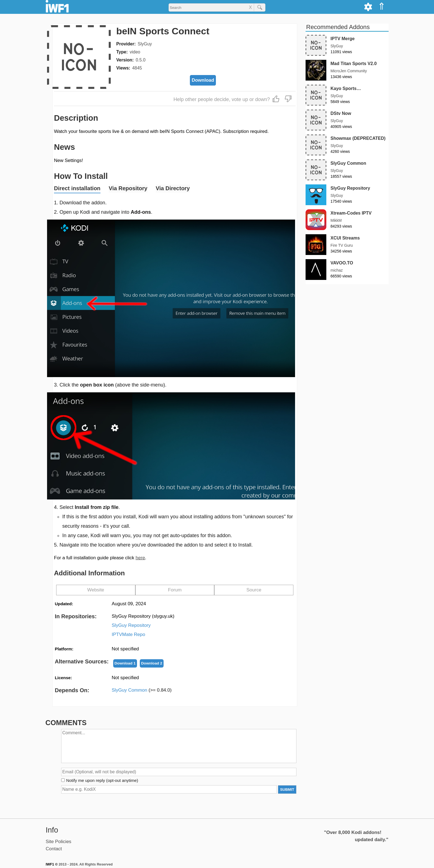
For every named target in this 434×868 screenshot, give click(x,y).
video (135, 52)
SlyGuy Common (142, 690)
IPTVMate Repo (129, 634)
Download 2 (152, 663)
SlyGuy (145, 44)
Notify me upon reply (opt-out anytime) (102, 780)
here (140, 558)
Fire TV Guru (342, 245)
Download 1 (125, 663)
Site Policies (59, 842)
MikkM (336, 220)
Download (203, 80)
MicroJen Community (349, 71)
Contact (54, 849)
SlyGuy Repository (131, 625)
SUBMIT (287, 790)
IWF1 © (52, 864)
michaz (337, 270)
